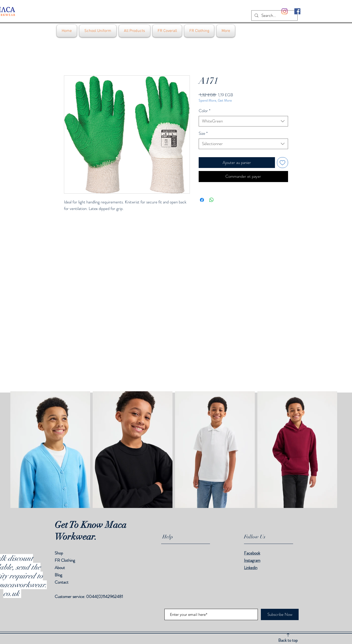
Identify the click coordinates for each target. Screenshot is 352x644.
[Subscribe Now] (280, 614)
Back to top (288, 640)
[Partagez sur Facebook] (202, 200)
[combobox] (243, 121)
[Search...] (274, 16)
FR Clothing (65, 560)
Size (203, 133)
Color (205, 111)
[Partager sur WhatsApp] (212, 200)
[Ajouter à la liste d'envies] (283, 163)
